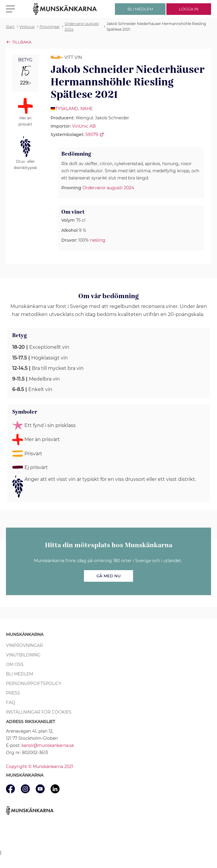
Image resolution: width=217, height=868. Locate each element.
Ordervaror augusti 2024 (108, 188)
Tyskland (67, 109)
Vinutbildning (23, 655)
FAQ (11, 703)
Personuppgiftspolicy (34, 684)
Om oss (15, 664)
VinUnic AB (84, 126)
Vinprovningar (24, 645)
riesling (98, 240)
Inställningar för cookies (39, 712)
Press (13, 693)
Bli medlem (19, 674)
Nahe (86, 109)
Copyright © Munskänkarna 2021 (40, 767)
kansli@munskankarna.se (48, 745)
